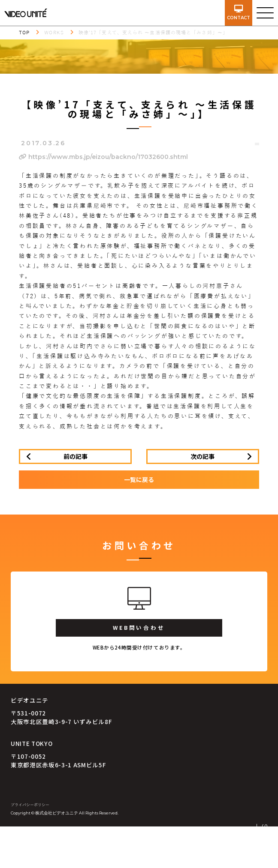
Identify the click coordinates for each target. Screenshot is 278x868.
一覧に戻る (139, 479)
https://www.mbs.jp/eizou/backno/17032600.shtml (103, 157)
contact (239, 13)
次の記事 (202, 456)
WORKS (54, 33)
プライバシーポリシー (30, 805)
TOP (24, 33)
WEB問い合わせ (139, 627)
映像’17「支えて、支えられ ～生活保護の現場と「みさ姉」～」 (153, 33)
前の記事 (76, 456)
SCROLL (264, 841)
